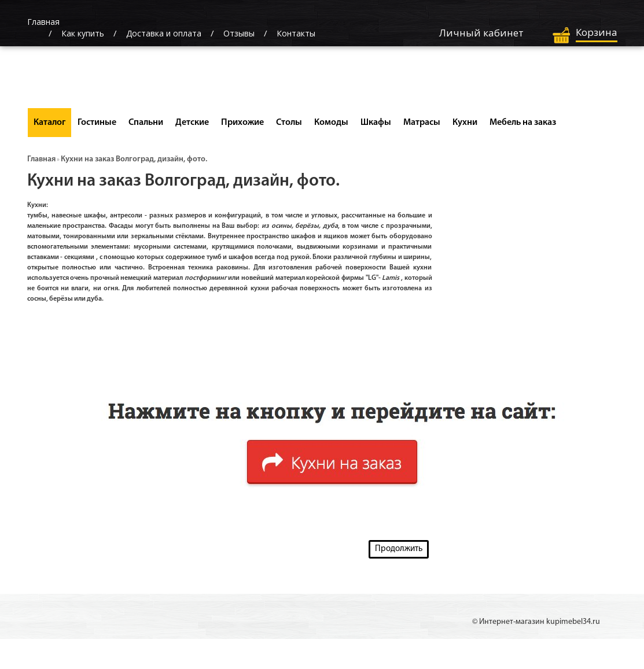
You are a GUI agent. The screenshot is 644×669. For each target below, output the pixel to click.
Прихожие (242, 123)
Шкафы (376, 123)
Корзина (597, 32)
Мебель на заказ (523, 123)
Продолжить (399, 549)
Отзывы (239, 33)
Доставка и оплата (164, 33)
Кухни (465, 123)
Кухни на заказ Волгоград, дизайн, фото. (134, 159)
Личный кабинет (481, 33)
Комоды (331, 123)
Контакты (296, 33)
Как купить (83, 33)
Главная (41, 159)
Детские (192, 123)
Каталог (49, 123)
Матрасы (422, 123)
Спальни (146, 123)
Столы (289, 123)
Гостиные (97, 123)
